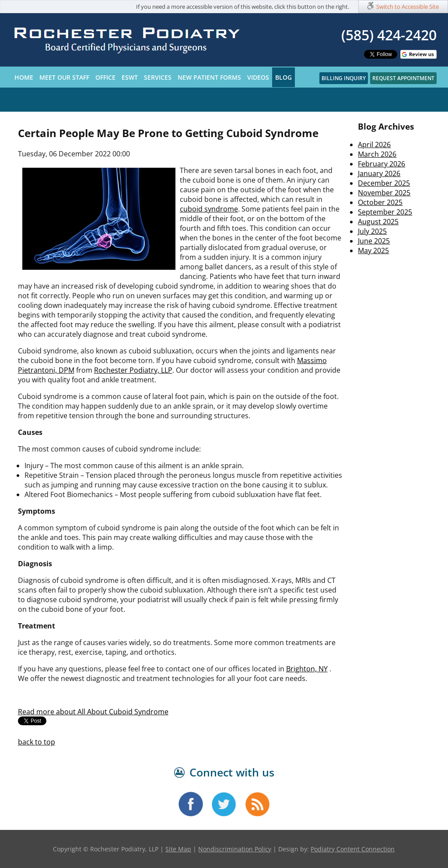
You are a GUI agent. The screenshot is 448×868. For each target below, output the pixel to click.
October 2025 (380, 202)
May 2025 (373, 251)
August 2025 (378, 222)
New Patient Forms (209, 77)
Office (105, 77)
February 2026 (381, 164)
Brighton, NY (307, 669)
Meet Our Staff (64, 77)
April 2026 (374, 145)
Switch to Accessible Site (408, 7)
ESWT (130, 77)
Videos (258, 77)
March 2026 (377, 154)
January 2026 (379, 173)
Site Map (178, 849)
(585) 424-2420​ (389, 35)
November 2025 (384, 193)
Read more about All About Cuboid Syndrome (93, 712)
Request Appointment (403, 78)
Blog (283, 77)
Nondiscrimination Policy (235, 849)
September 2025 (385, 212)
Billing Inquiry (344, 78)
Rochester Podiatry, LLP (133, 370)
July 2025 (372, 231)
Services (158, 77)
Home (24, 77)
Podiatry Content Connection (353, 849)
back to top (37, 742)
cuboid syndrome (209, 209)
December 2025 (384, 183)
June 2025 (374, 241)
